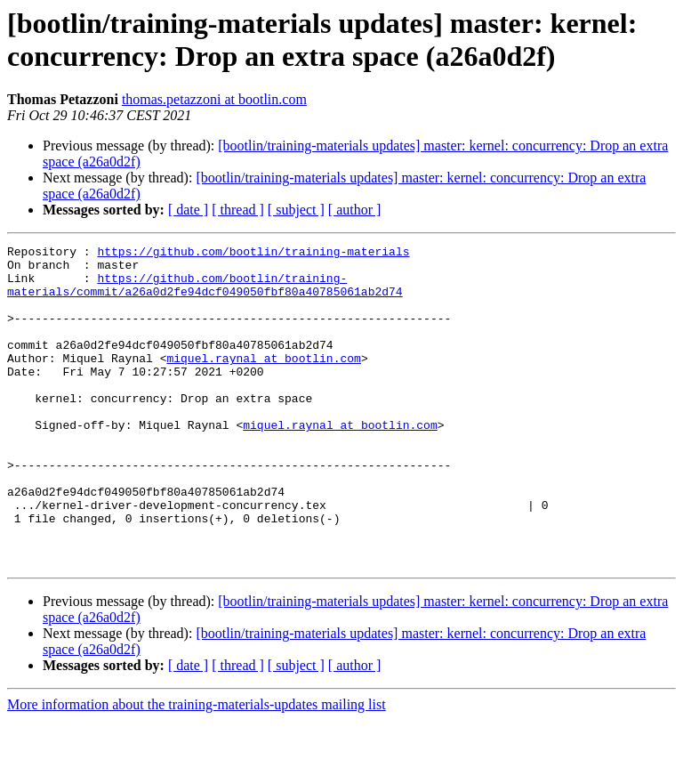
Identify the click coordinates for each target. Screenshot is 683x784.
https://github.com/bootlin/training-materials (253, 254)
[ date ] (188, 210)
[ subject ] (296, 210)
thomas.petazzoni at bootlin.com (214, 99)
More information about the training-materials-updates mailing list (197, 768)
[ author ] (355, 210)
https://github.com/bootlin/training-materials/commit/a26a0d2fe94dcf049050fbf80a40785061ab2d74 (205, 294)
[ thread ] (238, 210)
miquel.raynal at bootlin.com (263, 382)
